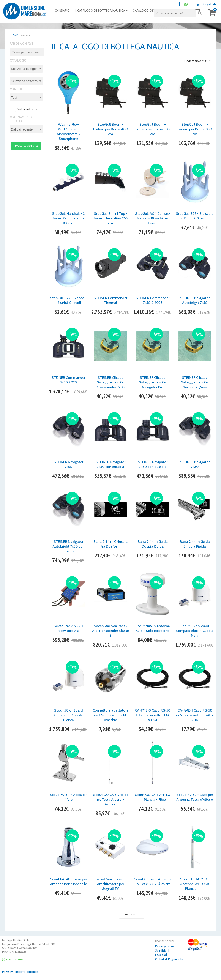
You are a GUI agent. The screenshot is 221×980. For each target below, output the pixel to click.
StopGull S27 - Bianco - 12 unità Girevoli (68, 301)
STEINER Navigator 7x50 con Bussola (111, 465)
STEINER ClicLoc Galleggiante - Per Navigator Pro (153, 383)
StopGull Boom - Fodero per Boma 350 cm (153, 129)
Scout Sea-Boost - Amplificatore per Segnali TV (111, 884)
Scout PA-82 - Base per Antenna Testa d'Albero (195, 800)
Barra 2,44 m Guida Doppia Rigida (153, 544)
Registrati (208, 4)
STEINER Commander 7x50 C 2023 (153, 301)
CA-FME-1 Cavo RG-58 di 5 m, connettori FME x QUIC (195, 715)
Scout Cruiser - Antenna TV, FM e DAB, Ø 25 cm (153, 884)
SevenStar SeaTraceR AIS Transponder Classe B (111, 631)
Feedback (161, 955)
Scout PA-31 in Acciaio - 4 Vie (69, 797)
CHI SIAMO (63, 12)
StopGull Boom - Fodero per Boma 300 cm (195, 129)
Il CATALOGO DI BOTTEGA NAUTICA (105, 12)
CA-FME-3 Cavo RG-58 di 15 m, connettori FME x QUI (153, 715)
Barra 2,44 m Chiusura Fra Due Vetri (110, 544)
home (14, 35)
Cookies (35, 972)
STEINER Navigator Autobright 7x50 (195, 301)
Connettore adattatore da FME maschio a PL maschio (111, 715)
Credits (21, 972)
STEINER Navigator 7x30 (195, 465)
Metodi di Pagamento (169, 959)
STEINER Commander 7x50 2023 (68, 380)
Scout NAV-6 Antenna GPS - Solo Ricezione (153, 629)
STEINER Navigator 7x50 (69, 465)
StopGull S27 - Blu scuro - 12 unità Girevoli (195, 219)
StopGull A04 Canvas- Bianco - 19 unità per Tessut (153, 219)
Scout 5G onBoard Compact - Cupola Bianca (69, 715)
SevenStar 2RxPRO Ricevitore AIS (68, 629)
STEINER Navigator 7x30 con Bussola (153, 465)
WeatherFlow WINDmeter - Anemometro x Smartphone (69, 132)
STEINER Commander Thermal (110, 301)
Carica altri (132, 915)
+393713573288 (15, 960)
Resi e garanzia (165, 947)
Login (196, 4)
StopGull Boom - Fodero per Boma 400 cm (110, 129)
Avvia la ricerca (26, 146)
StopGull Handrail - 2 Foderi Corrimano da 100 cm (68, 219)
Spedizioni (162, 951)
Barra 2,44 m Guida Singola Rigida (195, 544)
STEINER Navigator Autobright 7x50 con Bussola (69, 547)
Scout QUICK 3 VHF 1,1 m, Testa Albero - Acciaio (110, 800)
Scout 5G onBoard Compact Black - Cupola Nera (195, 631)
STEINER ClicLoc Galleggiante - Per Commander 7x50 (111, 383)
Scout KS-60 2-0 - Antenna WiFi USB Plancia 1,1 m (195, 884)
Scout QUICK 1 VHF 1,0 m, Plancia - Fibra (153, 797)
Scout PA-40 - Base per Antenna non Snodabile (69, 884)
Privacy (8, 972)
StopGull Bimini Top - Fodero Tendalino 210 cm (110, 219)
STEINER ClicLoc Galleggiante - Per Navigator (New (195, 383)
